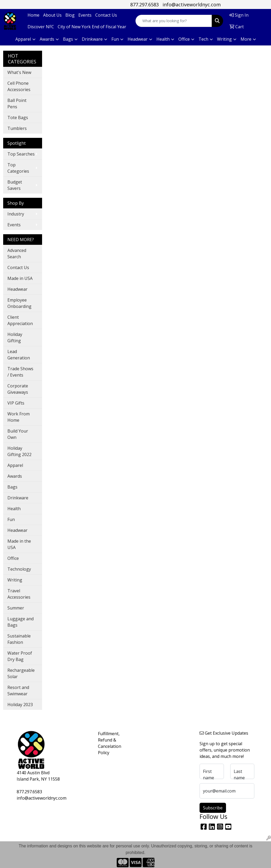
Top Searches (21, 154)
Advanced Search (17, 254)
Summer (16, 608)
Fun (11, 519)
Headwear (17, 289)
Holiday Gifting (15, 337)
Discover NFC (41, 27)
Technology (19, 569)
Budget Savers (15, 185)
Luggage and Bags (21, 622)
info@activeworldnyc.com (192, 4)
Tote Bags (18, 118)
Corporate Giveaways (18, 389)
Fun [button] (115, 39)
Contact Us (106, 15)
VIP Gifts (16, 403)
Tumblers (17, 128)
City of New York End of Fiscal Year (92, 27)
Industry (16, 214)
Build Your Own (18, 434)
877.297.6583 (144, 4)
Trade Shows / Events (20, 372)
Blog (70, 15)
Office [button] (184, 39)
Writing (15, 580)
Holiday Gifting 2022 (19, 451)
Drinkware (18, 498)
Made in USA (20, 278)
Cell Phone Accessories (19, 86)
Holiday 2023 (20, 705)
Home (33, 15)
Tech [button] (203, 39)
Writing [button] (224, 39)
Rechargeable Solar (21, 673)
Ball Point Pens (17, 104)
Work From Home (19, 417)
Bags (12, 487)
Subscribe (213, 808)
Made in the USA (19, 544)
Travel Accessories (19, 594)
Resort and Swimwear (18, 691)
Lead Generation (19, 355)
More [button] (246, 39)
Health (14, 509)
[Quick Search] (174, 21)
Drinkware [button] (92, 39)
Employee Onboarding (19, 303)
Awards (15, 476)
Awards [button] (47, 39)
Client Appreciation (20, 320)
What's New (19, 72)
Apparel (15, 465)
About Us (52, 15)
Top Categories (18, 168)
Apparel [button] (23, 39)
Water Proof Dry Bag (20, 656)
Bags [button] (68, 39)
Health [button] (163, 39)
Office (13, 558)
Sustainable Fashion (19, 639)
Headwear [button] (138, 39)
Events (85, 15)
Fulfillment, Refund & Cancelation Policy (107, 743)
